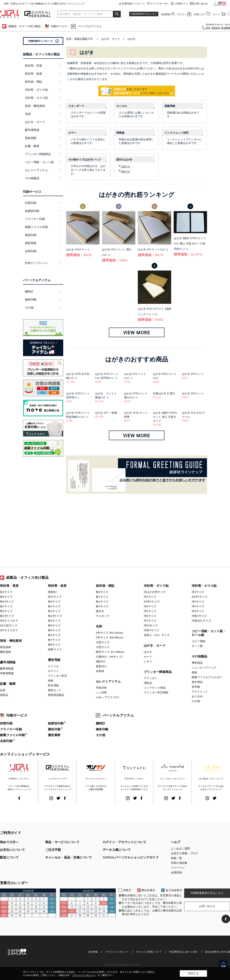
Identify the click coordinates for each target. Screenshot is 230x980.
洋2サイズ (150, 597)
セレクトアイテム (108, 681)
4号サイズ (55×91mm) (110, 633)
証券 (3, 690)
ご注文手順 (53, 850)
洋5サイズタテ (9, 630)
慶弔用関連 (8, 662)
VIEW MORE (137, 333)
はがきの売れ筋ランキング (137, 195)
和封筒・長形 (9, 586)
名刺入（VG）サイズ (157, 635)
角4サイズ (54, 625)
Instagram (51, 798)
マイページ (178, 868)
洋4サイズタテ (9, 621)
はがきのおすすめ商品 (137, 359)
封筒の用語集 (179, 863)
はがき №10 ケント (78, 249)
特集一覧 (176, 858)
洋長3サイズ (151, 630)
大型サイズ (103, 642)
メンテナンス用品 (155, 688)
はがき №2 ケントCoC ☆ (153, 249)
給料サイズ (55, 649)
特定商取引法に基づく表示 (183, 952)
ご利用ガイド (181, 4)
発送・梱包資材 (11, 641)
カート (221, 14)
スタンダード (76, 106)
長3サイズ (6, 592)
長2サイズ (6, 611)
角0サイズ (54, 602)
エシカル (122, 106)
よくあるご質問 (181, 848)
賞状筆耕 (31, 243)
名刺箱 (100, 671)
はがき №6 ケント (193, 393)
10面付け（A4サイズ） (110, 657)
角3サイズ (54, 621)
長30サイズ (7, 616)
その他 (29, 308)
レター (148, 661)
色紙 (194, 672)
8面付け (101, 661)
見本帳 (196, 687)
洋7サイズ (150, 621)
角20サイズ (55, 616)
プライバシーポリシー (117, 952)
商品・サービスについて (62, 842)
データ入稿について (117, 850)
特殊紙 (120, 133)
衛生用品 (197, 682)
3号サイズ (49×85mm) (110, 638)
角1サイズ (54, 606)
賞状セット (55, 690)
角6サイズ (54, 635)
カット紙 (197, 646)
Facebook (19, 798)
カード (148, 657)
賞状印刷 (31, 235)
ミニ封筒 (101, 692)
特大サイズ (55, 597)
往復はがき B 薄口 (164, 393)
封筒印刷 (31, 203)
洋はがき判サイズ (155, 592)
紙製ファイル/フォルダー (207, 677)
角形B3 (52, 592)
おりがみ (197, 696)
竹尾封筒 (101, 688)
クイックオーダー (160, 4)
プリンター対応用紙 (156, 692)
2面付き (126, 167)
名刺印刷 (31, 251)
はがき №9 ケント (193, 374)
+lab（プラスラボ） (108, 697)
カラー (72, 133)
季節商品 (197, 663)
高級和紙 (170, 106)
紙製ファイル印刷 (36, 227)
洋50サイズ (151, 625)
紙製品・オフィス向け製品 (25, 26)
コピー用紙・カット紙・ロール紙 (209, 633)
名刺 (99, 626)
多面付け (101, 666)
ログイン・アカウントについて (125, 842)
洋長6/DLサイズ (201, 621)
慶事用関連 (7, 669)
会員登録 (166, 14)
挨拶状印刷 (32, 211)
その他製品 (199, 656)
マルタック (103, 616)
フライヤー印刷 (35, 219)
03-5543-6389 (218, 28)
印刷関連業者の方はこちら (144, 14)
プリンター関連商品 (158, 672)
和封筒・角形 (57, 586)
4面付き (126, 172)
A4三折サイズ (9, 625)
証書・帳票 (8, 684)
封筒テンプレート (36, 263)
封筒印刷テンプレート (134, 4)
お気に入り (200, 14)
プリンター (151, 678)
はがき (131, 39)
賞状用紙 (54, 660)
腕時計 (29, 291)
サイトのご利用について (149, 952)
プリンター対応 (58, 676)
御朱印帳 (31, 300)
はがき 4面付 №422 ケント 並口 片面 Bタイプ (165, 417)
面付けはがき (124, 159)
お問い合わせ (201, 4)
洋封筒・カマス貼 (204, 586)
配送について (9, 857)
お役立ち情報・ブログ (185, 853)
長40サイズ (7, 602)
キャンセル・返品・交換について (69, 857)
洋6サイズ (150, 616)
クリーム (53, 666)
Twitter (58, 798)
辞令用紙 (53, 685)
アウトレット (200, 691)
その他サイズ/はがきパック (85, 159)
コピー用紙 (198, 641)
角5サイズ (54, 630)
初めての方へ (9, 842)
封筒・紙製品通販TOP (80, 39)
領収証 (4, 695)
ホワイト (53, 671)
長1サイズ (6, 606)
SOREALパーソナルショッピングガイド (131, 857)
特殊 (51, 681)
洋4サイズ (150, 606)
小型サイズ (103, 647)
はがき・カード (111, 39)
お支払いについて (12, 850)
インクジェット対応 (177, 133)
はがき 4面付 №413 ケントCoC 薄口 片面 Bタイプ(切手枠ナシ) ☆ (190, 244)
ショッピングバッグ (204, 668)
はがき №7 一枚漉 (106, 413)
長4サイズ (6, 597)
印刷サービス (59, 26)
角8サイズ (54, 645)
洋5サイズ (150, 611)
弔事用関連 (7, 673)
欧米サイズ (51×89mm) (110, 652)
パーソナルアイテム (90, 26)
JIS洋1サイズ (152, 602)
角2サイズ (54, 611)
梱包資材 (5, 652)
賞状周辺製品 (56, 695)
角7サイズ (54, 640)
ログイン (182, 14)
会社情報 (93, 952)
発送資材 (5, 647)
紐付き (100, 611)
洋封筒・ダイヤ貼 (156, 586)
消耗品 (148, 683)
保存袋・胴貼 (105, 586)
